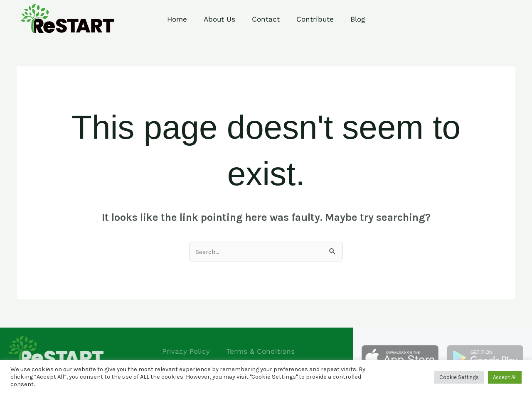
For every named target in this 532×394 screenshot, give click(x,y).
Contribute (315, 19)
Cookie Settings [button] (459, 377)
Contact (266, 19)
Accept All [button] (505, 377)
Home (177, 19)
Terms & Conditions (261, 351)
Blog (358, 19)
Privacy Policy (186, 351)
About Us (219, 19)
